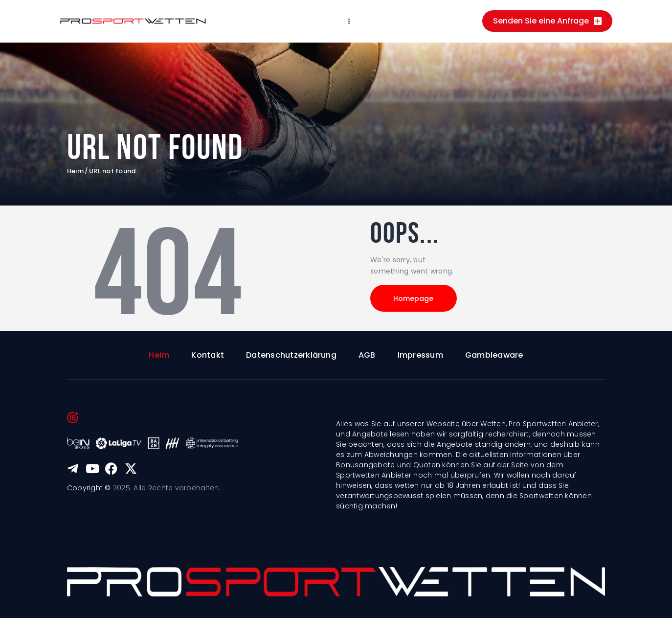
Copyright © (89, 488)
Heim (75, 171)
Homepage (414, 298)
